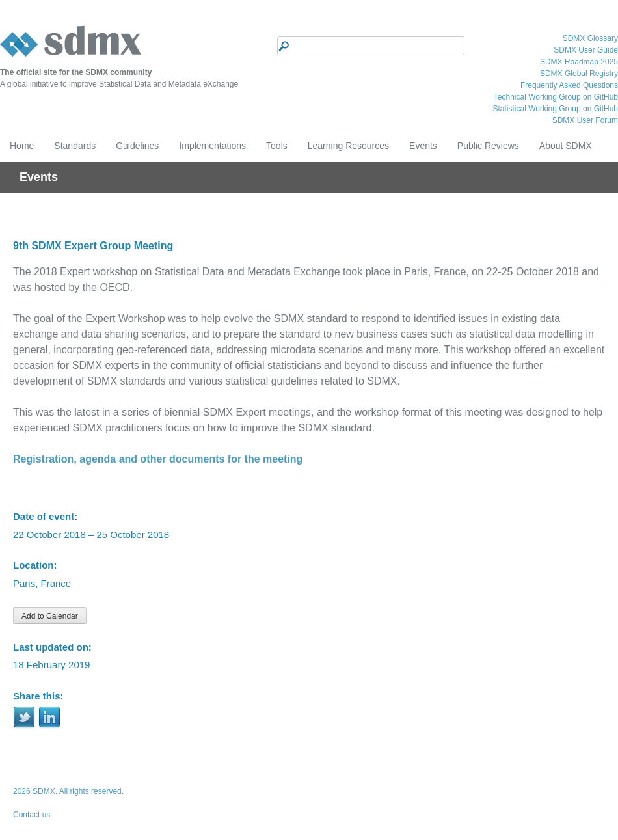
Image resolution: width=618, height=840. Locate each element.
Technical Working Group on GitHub (556, 97)
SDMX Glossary (590, 38)
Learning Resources (348, 146)
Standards (75, 146)
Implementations (212, 146)
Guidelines (137, 146)
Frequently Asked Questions (569, 85)
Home (22, 146)
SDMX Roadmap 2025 (579, 62)
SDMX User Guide (586, 50)
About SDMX (566, 146)
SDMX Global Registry (579, 74)
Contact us (32, 815)
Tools (277, 146)
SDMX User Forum (585, 120)
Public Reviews (488, 146)
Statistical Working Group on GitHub (555, 109)
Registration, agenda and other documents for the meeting (158, 459)
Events (423, 146)
